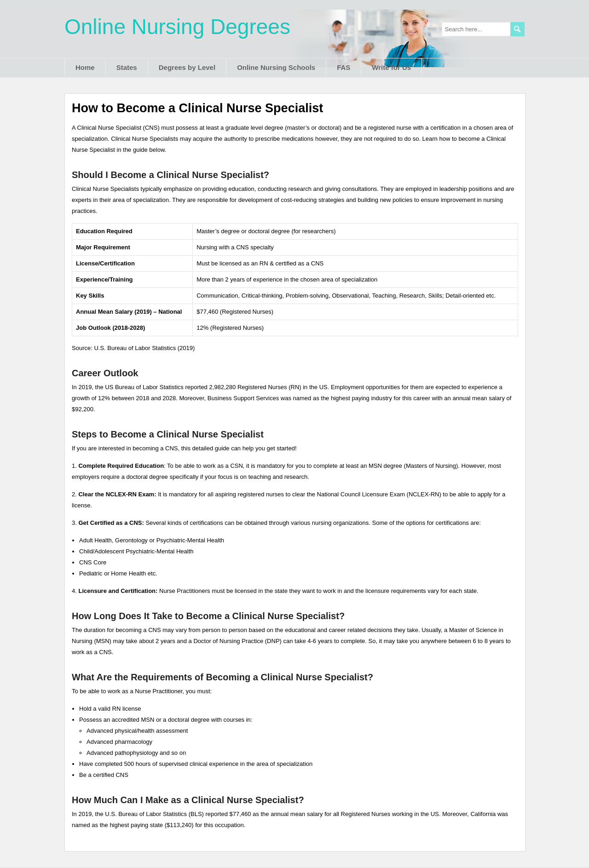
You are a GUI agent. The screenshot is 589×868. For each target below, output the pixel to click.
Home (85, 67)
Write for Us (391, 67)
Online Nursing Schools (276, 67)
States (127, 67)
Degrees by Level (187, 67)
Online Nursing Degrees (177, 27)
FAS (344, 67)
